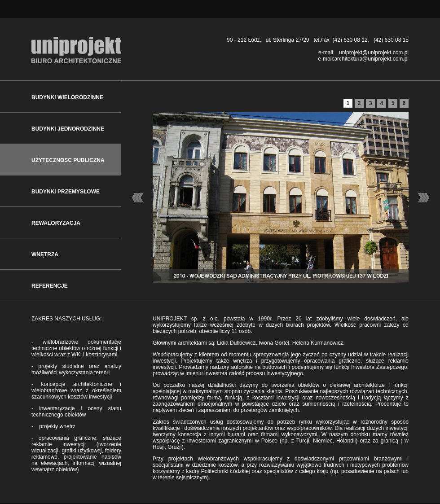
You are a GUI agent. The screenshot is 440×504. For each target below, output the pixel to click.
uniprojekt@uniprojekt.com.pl (374, 53)
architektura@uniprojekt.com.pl (371, 59)
